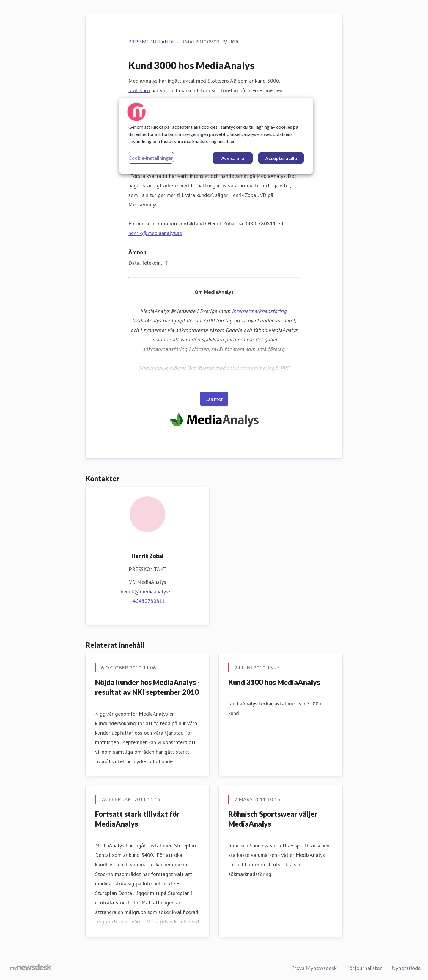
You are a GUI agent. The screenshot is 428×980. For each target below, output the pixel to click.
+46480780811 (147, 601)
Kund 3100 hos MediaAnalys (274, 682)
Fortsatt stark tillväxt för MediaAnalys (137, 819)
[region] (216, 136)
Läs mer (214, 399)
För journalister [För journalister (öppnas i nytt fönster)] (364, 968)
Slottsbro (139, 90)
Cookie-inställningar (151, 158)
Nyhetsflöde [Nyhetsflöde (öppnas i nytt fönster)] (406, 968)
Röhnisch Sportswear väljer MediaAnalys (273, 819)
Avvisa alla (233, 158)
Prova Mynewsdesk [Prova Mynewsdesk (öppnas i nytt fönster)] (314, 968)
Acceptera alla (281, 158)
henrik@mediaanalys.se (155, 233)
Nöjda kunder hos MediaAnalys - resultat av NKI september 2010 (147, 687)
